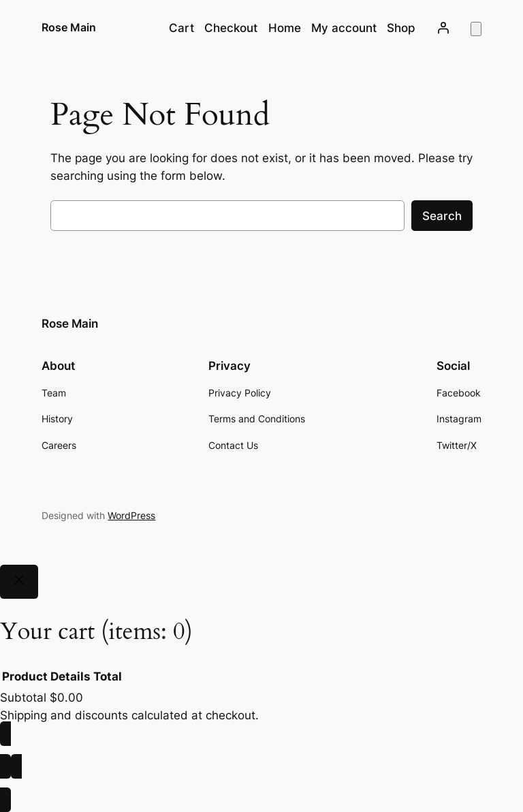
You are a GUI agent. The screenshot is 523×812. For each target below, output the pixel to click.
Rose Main (69, 27)
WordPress (131, 515)
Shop (401, 28)
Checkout (231, 28)
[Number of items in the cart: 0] (476, 29)
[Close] (19, 582)
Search (442, 216)
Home (285, 28)
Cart (181, 28)
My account (344, 28)
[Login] (443, 28)
